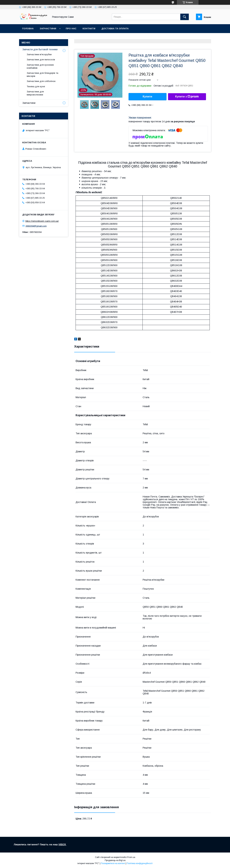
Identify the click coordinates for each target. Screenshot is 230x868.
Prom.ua (131, 857)
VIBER (62, 844)
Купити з (187, 97)
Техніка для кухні (36, 86)
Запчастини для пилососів (41, 60)
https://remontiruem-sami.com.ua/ (42, 221)
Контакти (89, 29)
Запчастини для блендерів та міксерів (42, 75)
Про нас (71, 29)
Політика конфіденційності (140, 863)
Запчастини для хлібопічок (41, 81)
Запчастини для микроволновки (35, 93)
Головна (28, 29)
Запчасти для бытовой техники (40, 49)
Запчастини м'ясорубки (39, 54)
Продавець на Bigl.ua (115, 860)
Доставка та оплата (115, 29)
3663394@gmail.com (36, 226)
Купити (147, 97)
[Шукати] (185, 17)
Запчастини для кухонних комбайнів (40, 66)
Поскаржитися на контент (113, 863)
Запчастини (48, 29)
